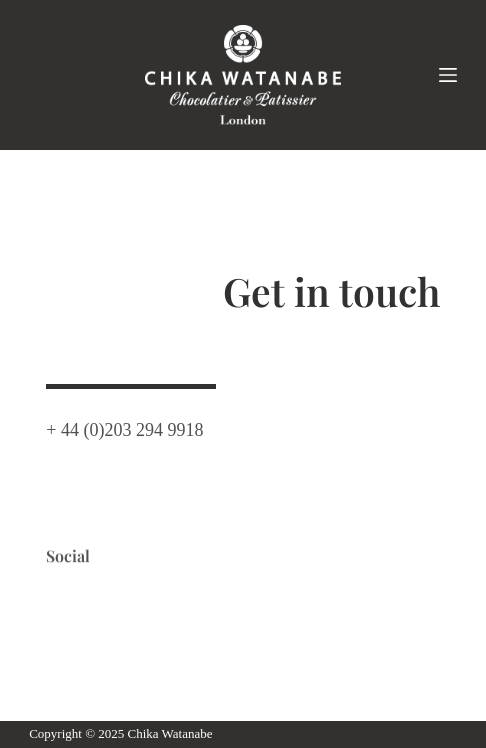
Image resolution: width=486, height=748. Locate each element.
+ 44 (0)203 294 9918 (124, 427)
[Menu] (448, 75)
